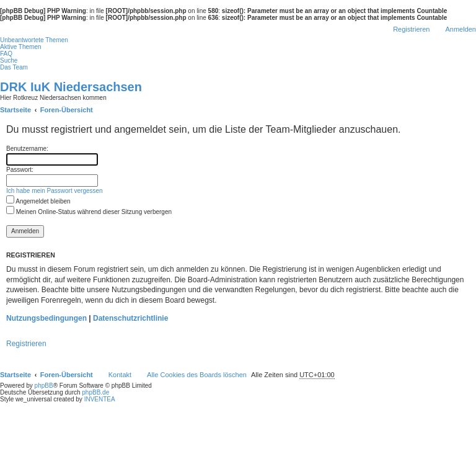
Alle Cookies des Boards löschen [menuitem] (197, 375)
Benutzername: (27, 149)
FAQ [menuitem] (6, 54)
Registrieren (26, 344)
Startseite (15, 375)
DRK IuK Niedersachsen (71, 87)
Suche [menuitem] (9, 60)
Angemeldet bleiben (38, 201)
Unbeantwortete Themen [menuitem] (34, 40)
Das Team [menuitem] (14, 67)
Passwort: (20, 170)
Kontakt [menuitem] (120, 375)
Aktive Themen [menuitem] (21, 47)
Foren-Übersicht (67, 375)
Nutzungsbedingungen (46, 318)
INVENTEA (100, 399)
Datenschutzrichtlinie (130, 318)
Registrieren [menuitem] (411, 29)
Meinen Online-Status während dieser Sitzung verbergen (89, 212)
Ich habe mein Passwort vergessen (55, 191)
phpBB (44, 386)
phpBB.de (95, 392)
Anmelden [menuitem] (461, 29)
